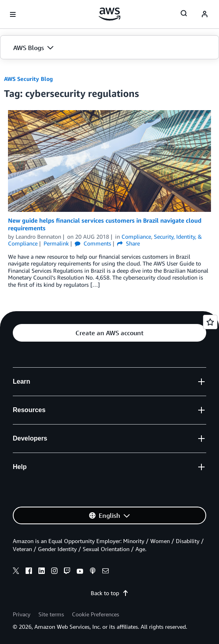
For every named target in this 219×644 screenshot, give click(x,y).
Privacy (22, 614)
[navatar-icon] (205, 14)
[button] (109, 48)
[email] (106, 572)
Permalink (56, 243)
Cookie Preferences (96, 614)
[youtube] (80, 572)
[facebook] (29, 572)
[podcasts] (93, 572)
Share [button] (128, 243)
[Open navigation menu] (13, 14)
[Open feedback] (210, 322)
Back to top (110, 593)
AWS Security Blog (28, 79)
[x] (16, 572)
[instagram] (54, 572)
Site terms (51, 614)
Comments (93, 243)
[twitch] (67, 572)
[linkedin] (42, 572)
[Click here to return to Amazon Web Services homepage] (110, 14)
